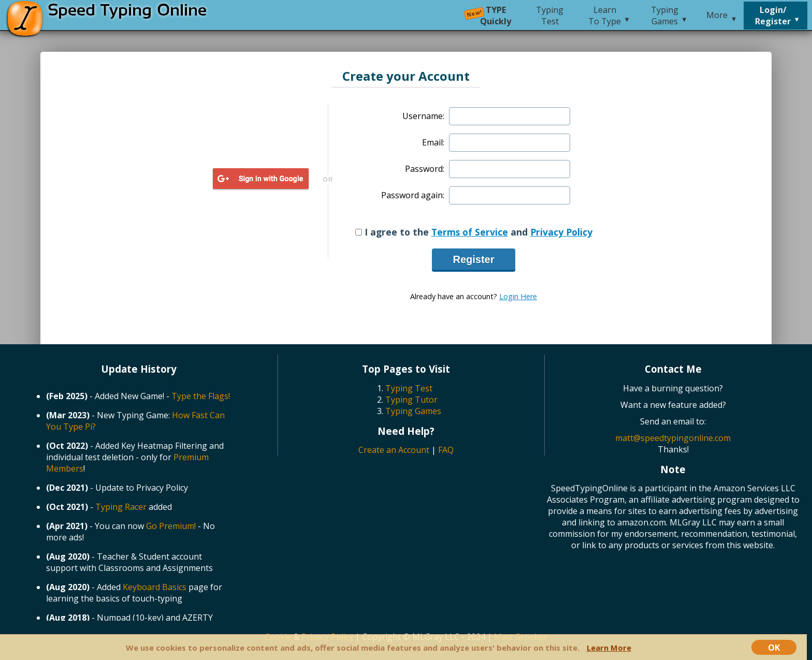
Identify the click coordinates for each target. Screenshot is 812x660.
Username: (423, 116)
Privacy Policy (561, 232)
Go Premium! (171, 526)
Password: (425, 169)
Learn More (609, 648)
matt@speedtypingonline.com (673, 438)
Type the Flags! (201, 396)
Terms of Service (470, 232)
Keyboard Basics (155, 587)
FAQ (446, 450)
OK (774, 647)
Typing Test (409, 388)
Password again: (413, 195)
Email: (433, 142)
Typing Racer (121, 507)
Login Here (518, 296)
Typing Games (413, 411)
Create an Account (394, 450)
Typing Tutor (411, 400)
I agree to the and (474, 232)
